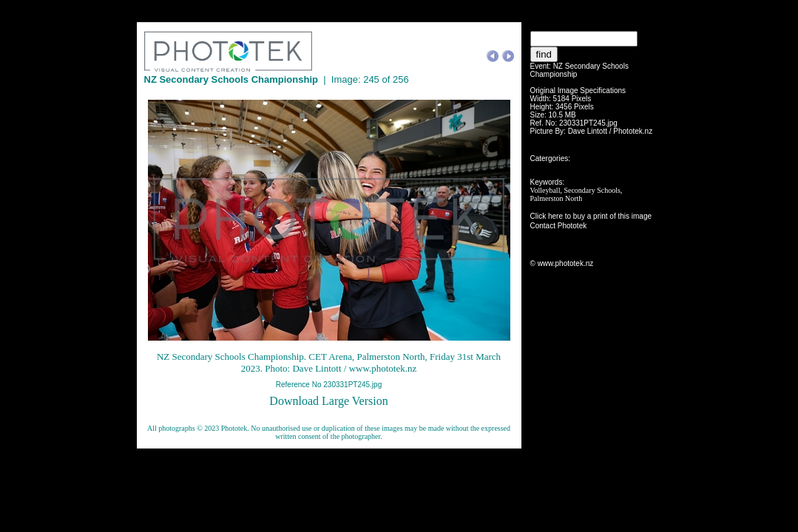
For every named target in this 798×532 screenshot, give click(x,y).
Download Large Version (328, 401)
